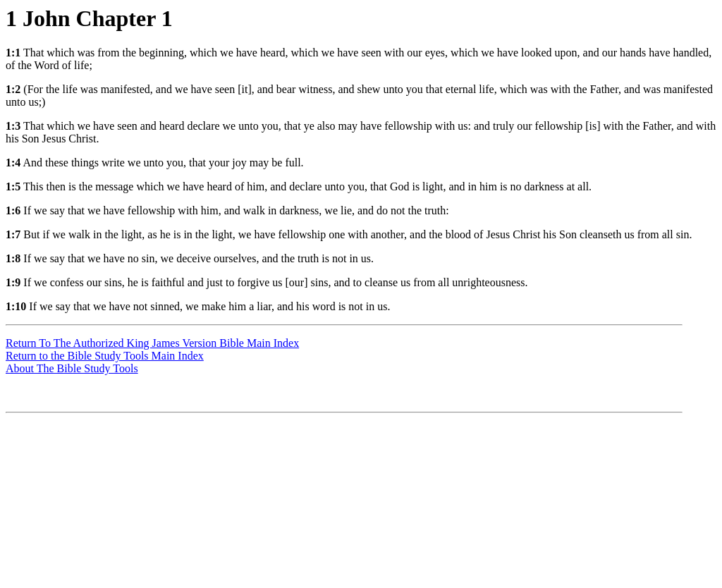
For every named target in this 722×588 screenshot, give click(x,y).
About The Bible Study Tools (72, 368)
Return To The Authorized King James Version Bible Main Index (152, 343)
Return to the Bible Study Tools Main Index (105, 356)
